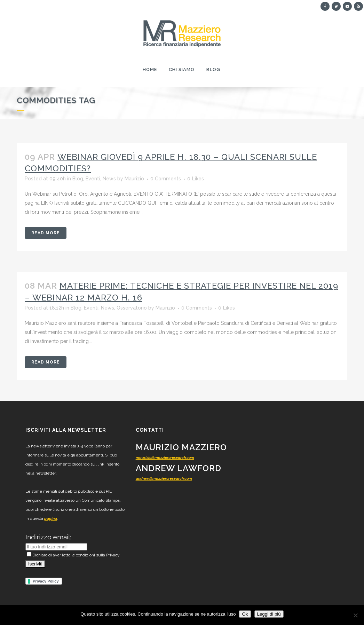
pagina (51, 519)
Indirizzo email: (48, 537)
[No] (355, 615)
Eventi (93, 179)
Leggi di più (269, 614)
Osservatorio (132, 308)
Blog (78, 179)
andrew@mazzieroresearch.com (164, 479)
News (109, 179)
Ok (245, 614)
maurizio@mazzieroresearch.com (165, 458)
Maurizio (134, 179)
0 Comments (166, 179)
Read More (46, 233)
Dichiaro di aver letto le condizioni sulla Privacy (73, 555)
